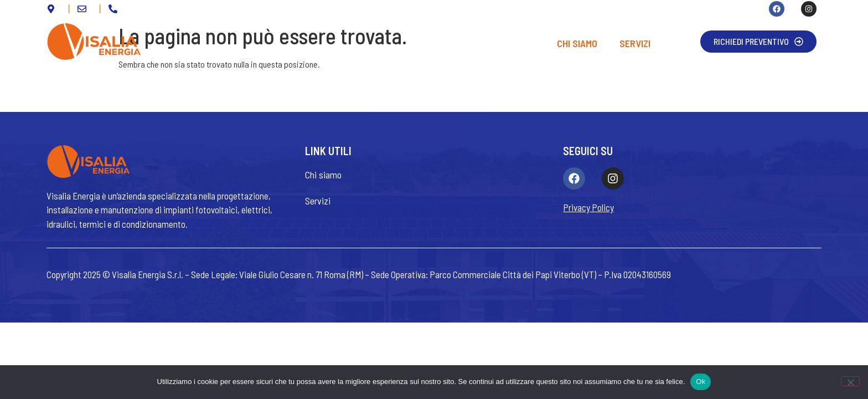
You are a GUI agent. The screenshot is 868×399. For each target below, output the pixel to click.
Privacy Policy (588, 207)
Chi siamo (577, 43)
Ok (701, 382)
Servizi (635, 43)
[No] (850, 381)
